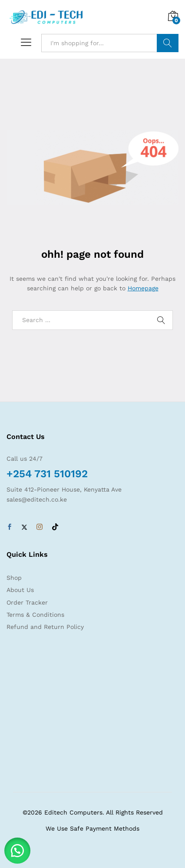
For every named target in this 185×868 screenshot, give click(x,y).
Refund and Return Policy (45, 627)
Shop (14, 578)
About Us (20, 590)
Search (168, 43)
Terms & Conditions (35, 615)
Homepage (143, 288)
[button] (17, 851)
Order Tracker (27, 602)
